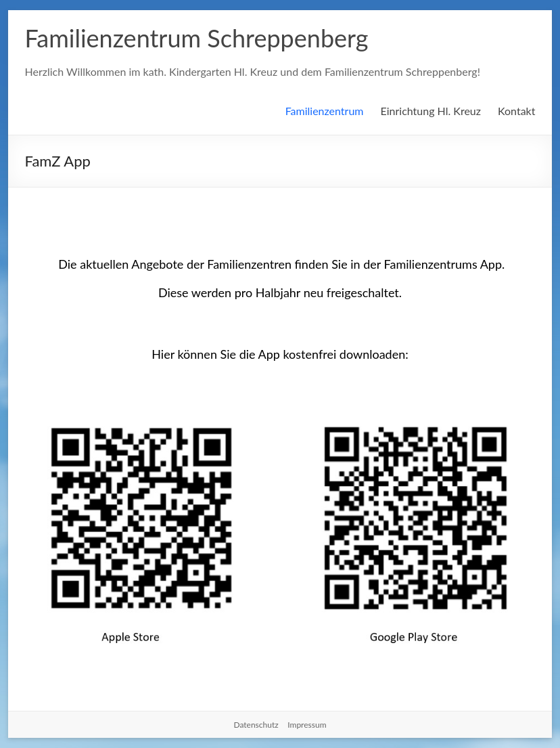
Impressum (307, 725)
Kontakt (516, 111)
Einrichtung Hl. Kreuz (431, 111)
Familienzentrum (325, 111)
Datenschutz (256, 725)
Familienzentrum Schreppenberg (197, 38)
